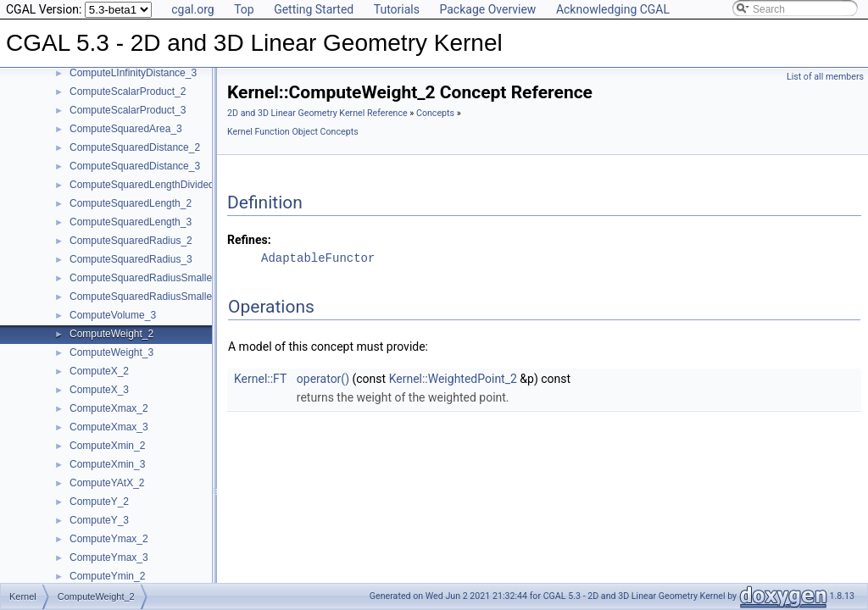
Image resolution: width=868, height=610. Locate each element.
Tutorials (397, 9)
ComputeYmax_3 (109, 557)
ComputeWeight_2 (111, 334)
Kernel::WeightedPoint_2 (453, 379)
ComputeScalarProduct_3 (128, 110)
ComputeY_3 (99, 520)
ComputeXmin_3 (107, 464)
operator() (323, 379)
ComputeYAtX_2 (107, 483)
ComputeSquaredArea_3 (126, 129)
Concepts (435, 113)
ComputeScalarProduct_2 (128, 91)
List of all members (825, 77)
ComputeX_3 (99, 390)
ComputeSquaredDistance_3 (135, 166)
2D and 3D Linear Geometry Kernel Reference (317, 113)
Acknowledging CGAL (613, 9)
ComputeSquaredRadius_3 (131, 259)
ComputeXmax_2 (109, 408)
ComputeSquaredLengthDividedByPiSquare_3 (175, 185)
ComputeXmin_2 (107, 446)
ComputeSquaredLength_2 (131, 203)
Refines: (249, 240)
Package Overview (487, 9)
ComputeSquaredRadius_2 (131, 241)
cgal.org (192, 9)
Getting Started (314, 9)
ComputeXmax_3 (109, 427)
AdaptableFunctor (318, 258)
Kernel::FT (260, 379)
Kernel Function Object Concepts (293, 132)
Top (244, 9)
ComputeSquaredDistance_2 (135, 147)
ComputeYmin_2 (107, 576)
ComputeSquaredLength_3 (131, 222)
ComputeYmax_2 (109, 539)
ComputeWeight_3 (111, 352)
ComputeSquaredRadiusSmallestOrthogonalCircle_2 (189, 278)
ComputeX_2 (99, 371)
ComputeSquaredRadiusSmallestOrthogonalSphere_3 (192, 297)
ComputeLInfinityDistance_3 (133, 73)
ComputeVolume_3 (113, 315)
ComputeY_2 (99, 502)
